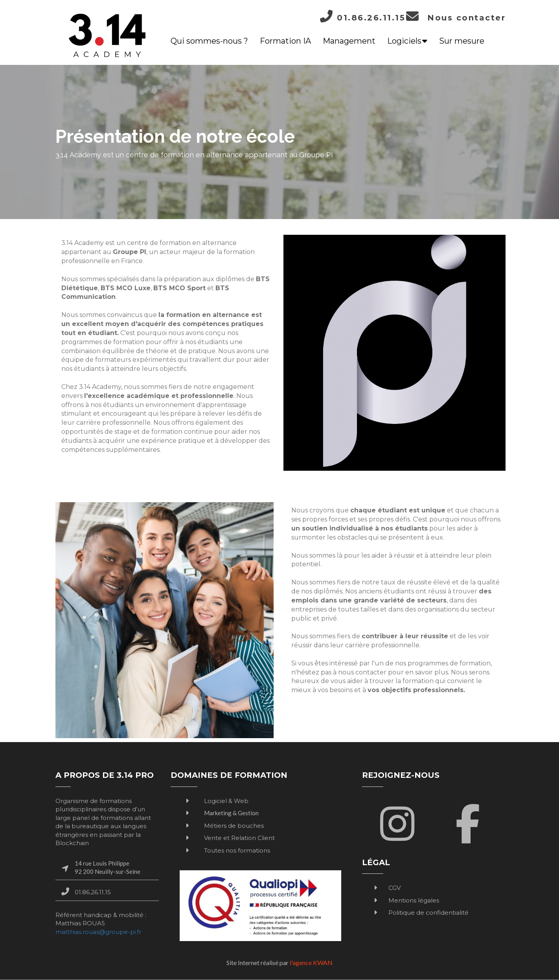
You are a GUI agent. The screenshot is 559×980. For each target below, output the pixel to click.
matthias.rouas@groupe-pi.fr (98, 932)
